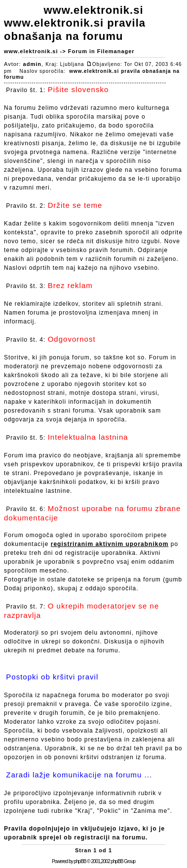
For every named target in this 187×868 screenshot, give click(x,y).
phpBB (80, 861)
